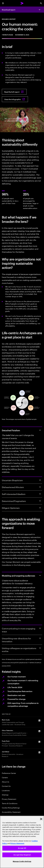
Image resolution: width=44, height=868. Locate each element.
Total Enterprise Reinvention (20, 691)
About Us (5, 782)
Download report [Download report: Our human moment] (9, 10)
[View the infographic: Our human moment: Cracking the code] (15, 99)
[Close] (41, 819)
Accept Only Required (22, 855)
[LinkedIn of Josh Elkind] (39, 752)
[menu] (3, 3)
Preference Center (9, 773)
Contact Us (6, 786)
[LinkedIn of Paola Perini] (39, 742)
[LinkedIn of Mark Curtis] (39, 720)
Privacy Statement (9, 799)
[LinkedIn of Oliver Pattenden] (39, 731)
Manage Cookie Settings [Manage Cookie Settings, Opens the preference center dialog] (22, 861)
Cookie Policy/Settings (11, 808)
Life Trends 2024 (15, 687)
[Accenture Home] (22, 3)
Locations (6, 790)
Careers (5, 777)
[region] (22, 842)
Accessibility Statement (11, 812)
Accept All (22, 848)
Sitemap (5, 795)
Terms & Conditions (10, 803)
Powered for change (16, 699)
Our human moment (17, 676)
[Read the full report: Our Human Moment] (14, 92)
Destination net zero (16, 695)
